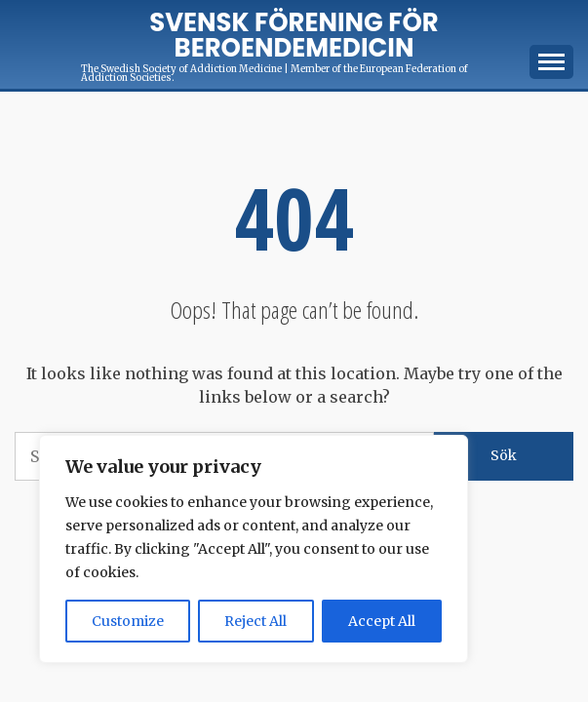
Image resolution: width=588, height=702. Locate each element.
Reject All (255, 621)
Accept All (382, 621)
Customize (128, 621)
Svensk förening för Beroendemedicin (294, 35)
